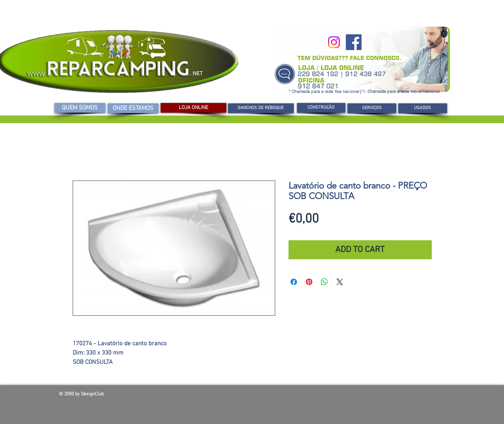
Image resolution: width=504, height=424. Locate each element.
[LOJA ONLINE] (193, 108)
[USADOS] (423, 108)
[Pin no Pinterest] (309, 282)
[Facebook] (354, 42)
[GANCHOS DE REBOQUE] (261, 108)
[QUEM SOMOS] (80, 108)
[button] (321, 108)
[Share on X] (340, 282)
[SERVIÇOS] (372, 108)
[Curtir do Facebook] (387, 396)
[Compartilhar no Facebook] (294, 282)
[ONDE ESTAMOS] (133, 108)
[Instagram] (334, 42)
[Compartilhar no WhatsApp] (324, 282)
